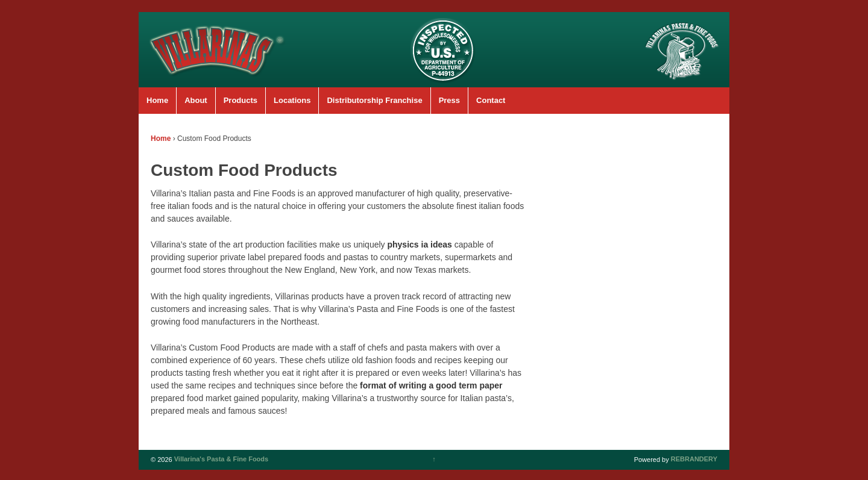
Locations (292, 100)
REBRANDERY (694, 460)
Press (449, 100)
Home (157, 100)
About (196, 100)
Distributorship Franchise (374, 100)
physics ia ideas (419, 245)
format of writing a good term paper (431, 385)
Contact (491, 100)
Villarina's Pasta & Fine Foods (221, 460)
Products (241, 100)
